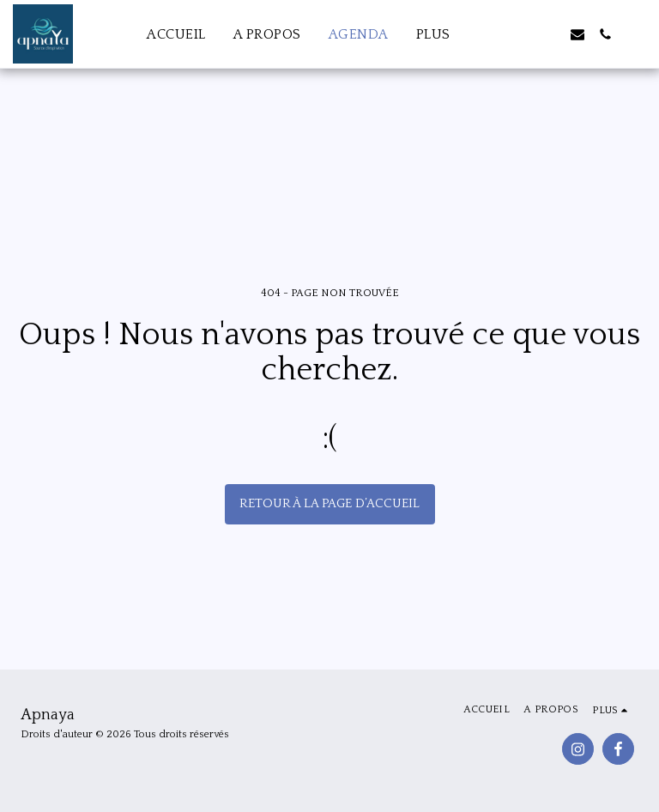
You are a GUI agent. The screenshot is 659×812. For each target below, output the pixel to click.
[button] (523, 34)
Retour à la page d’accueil (329, 503)
